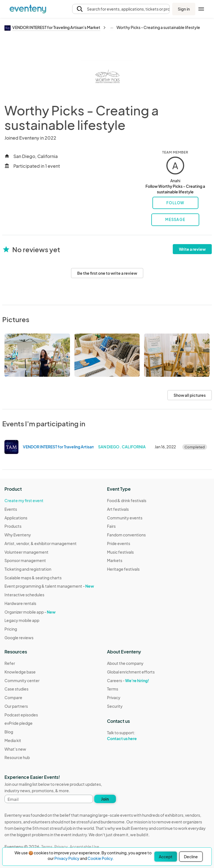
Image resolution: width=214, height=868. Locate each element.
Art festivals (118, 509)
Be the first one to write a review (107, 273)
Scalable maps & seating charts (33, 578)
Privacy (114, 697)
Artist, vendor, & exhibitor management (41, 543)
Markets (115, 560)
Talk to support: (131, 736)
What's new (15, 749)
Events (11, 509)
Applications (16, 518)
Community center (22, 680)
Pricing (11, 629)
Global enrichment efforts (131, 672)
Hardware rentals (20, 603)
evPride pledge (19, 723)
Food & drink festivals (127, 500)
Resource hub (17, 757)
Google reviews (19, 638)
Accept (166, 857)
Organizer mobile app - (30, 612)
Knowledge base (20, 672)
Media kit (13, 740)
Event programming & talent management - (49, 586)
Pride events (119, 543)
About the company (125, 663)
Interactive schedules (24, 595)
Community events (125, 518)
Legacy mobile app (22, 620)
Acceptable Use (84, 847)
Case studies (16, 689)
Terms (113, 689)
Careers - (128, 680)
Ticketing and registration (28, 569)
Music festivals (120, 552)
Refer (10, 663)
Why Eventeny (18, 535)
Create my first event (24, 500)
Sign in (184, 9)
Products (13, 526)
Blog (9, 732)
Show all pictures (190, 395)
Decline (191, 857)
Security (115, 706)
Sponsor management (25, 560)
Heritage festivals (123, 569)
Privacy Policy (67, 858)
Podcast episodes (21, 715)
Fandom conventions (126, 535)
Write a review (192, 249)
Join (105, 799)
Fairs (111, 526)
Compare (13, 697)
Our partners (16, 706)
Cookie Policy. (101, 858)
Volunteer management (26, 552)
